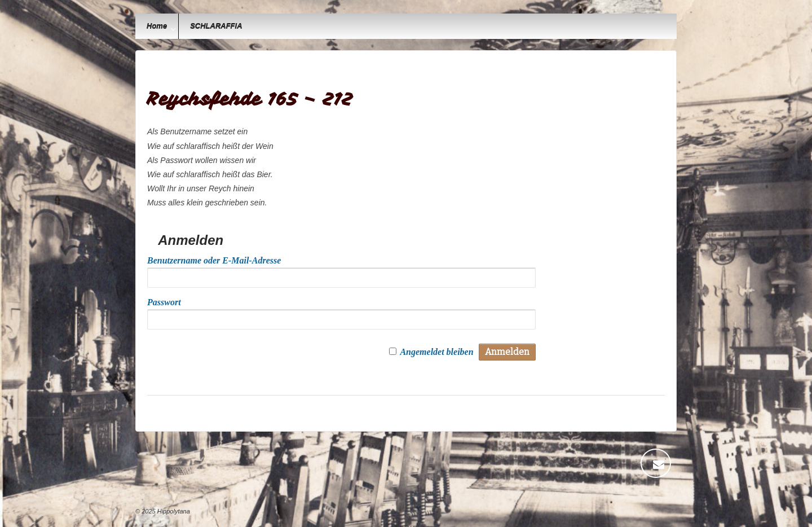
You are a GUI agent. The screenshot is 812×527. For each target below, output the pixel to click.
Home (157, 26)
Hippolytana (173, 511)
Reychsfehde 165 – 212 (250, 99)
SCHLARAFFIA (216, 26)
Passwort (164, 302)
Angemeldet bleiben (436, 352)
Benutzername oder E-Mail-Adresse (214, 260)
